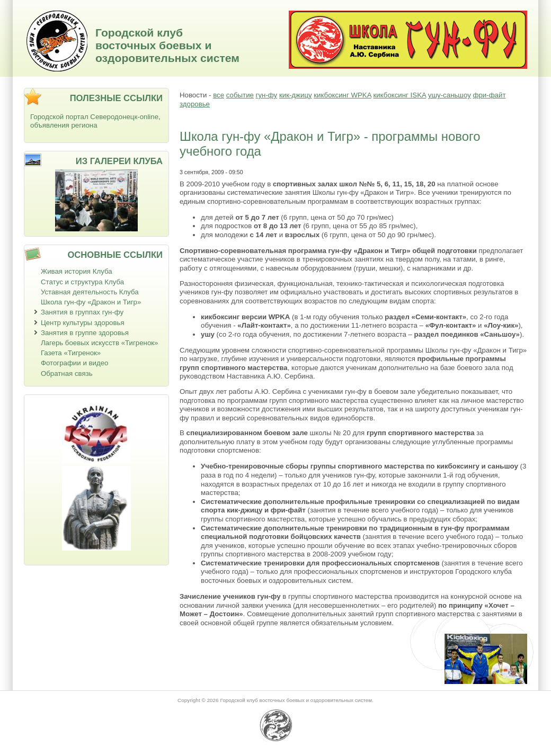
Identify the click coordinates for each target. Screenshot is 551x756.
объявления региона (64, 125)
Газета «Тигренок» (71, 353)
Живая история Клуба (77, 271)
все (219, 95)
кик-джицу (296, 95)
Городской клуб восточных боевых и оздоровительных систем (167, 45)
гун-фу (267, 95)
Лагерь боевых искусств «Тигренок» (100, 343)
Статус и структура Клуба (82, 282)
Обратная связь (67, 373)
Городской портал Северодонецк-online (94, 117)
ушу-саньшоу (450, 95)
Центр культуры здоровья (83, 323)
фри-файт (490, 95)
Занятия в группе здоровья (85, 333)
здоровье (195, 104)
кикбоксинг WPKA (342, 95)
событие (240, 95)
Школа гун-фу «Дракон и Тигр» (91, 302)
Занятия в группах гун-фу (82, 312)
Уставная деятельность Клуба (90, 292)
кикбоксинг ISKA (399, 95)
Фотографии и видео (75, 363)
